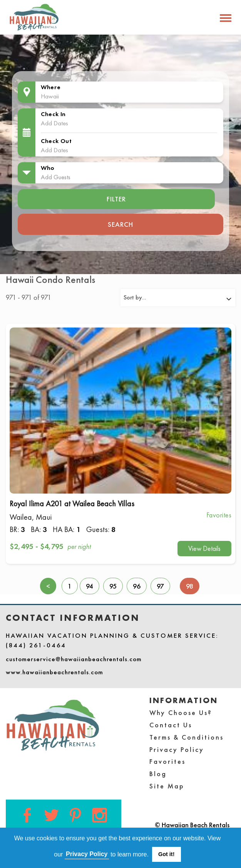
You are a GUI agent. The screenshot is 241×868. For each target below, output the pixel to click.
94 (90, 586)
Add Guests (56, 177)
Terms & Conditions (187, 737)
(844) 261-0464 (36, 645)
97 (160, 586)
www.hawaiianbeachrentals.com (54, 672)
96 (137, 586)
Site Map (167, 786)
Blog (158, 774)
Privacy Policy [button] (87, 854)
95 (113, 586)
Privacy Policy (177, 749)
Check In (53, 114)
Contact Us (171, 725)
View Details (204, 548)
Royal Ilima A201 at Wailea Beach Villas (72, 504)
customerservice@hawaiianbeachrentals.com (74, 659)
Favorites (167, 761)
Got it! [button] (166, 854)
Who (48, 168)
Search (120, 224)
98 (193, 586)
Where (51, 87)
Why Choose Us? (181, 713)
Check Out (56, 141)
